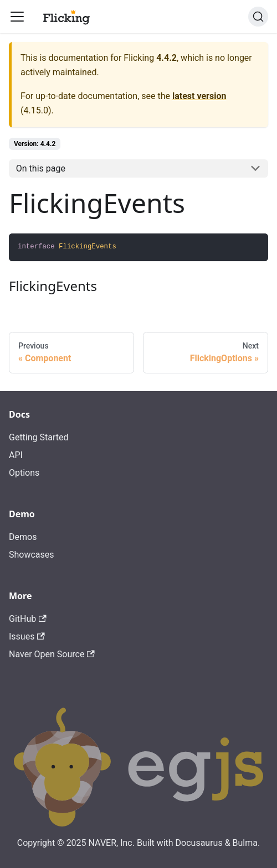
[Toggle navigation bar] (17, 17)
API (16, 455)
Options (24, 473)
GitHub (28, 619)
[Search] (258, 17)
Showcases (32, 555)
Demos (23, 537)
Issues (27, 636)
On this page (41, 168)
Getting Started (39, 437)
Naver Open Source (52, 654)
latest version (199, 96)
